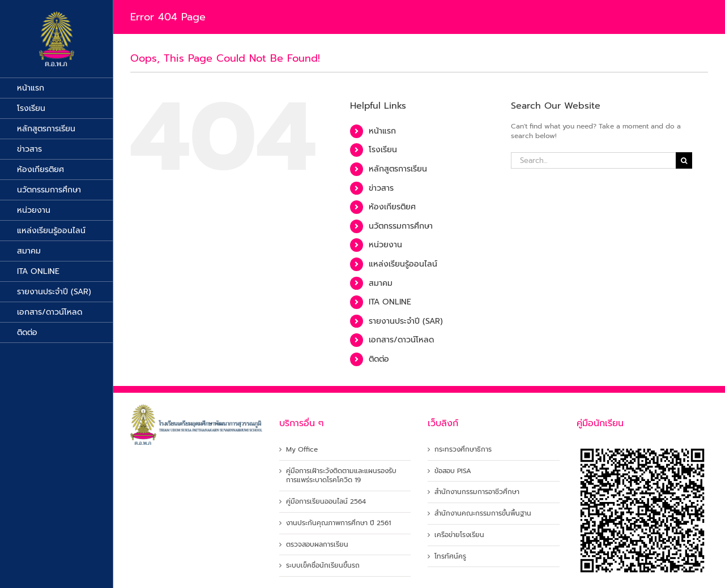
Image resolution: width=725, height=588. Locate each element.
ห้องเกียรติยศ (392, 207)
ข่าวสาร (381, 188)
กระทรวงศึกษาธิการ (463, 450)
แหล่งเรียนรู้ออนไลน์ (403, 264)
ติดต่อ (379, 359)
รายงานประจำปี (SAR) (406, 321)
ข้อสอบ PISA (453, 471)
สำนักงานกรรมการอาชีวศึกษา (477, 492)
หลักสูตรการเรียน (398, 169)
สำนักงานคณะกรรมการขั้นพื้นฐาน (483, 514)
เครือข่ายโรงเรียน (459, 535)
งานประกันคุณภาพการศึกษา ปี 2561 (338, 523)
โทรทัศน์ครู (450, 557)
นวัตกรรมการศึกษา (401, 226)
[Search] (684, 160)
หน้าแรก (382, 131)
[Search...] (593, 160)
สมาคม (381, 283)
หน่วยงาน (385, 245)
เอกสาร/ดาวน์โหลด (401, 340)
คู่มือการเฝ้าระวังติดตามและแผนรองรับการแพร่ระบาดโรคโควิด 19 (341, 476)
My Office (302, 450)
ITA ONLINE (390, 302)
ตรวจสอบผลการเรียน (317, 545)
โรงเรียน (383, 150)
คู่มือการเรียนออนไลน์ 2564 (326, 502)
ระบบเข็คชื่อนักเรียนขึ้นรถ (323, 566)
